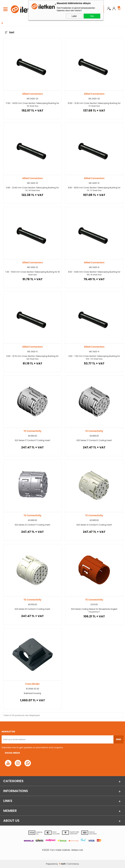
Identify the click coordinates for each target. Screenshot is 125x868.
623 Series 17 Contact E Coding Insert (94, 440)
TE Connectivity (33, 431)
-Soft (62, 864)
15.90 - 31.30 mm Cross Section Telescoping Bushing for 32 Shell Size (94, 104)
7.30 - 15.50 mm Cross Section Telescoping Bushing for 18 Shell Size (32, 273)
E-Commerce (72, 864)
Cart (119, 8)
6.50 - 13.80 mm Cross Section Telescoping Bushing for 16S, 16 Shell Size (94, 273)
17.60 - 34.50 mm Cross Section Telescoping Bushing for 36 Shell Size (33, 104)
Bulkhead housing (32, 693)
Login (114, 9)
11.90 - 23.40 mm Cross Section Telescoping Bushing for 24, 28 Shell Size (32, 189)
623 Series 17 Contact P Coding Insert (32, 440)
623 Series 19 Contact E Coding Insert (33, 609)
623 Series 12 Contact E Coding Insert (94, 525)
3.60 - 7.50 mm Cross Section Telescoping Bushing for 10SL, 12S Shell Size (94, 357)
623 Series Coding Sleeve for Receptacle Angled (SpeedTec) (94, 610)
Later (74, 16)
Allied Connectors (32, 94)
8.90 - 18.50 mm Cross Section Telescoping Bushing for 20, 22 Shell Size (94, 189)
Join (109, 9)
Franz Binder (33, 684)
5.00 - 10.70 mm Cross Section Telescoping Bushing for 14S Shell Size (32, 357)
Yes (92, 16)
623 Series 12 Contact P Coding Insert (33, 525)
